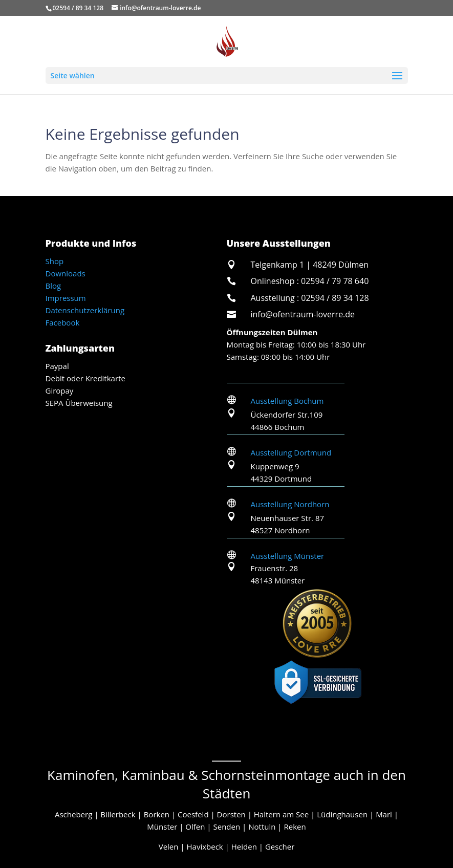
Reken (295, 827)
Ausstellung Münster (288, 556)
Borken (157, 814)
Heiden (244, 847)
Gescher (280, 847)
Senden (227, 827)
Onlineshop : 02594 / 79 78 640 (310, 281)
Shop (55, 261)
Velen (169, 847)
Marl (384, 814)
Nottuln (262, 827)
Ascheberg (73, 814)
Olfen (195, 827)
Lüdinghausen (342, 814)
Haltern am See (281, 814)
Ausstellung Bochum (287, 401)
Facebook (63, 322)
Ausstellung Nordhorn (290, 504)
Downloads (66, 273)
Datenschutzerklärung (85, 310)
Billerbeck (118, 814)
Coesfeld (193, 814)
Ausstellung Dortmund (291, 452)
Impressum (66, 298)
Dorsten (231, 814)
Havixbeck (205, 847)
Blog (53, 286)
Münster (162, 827)
